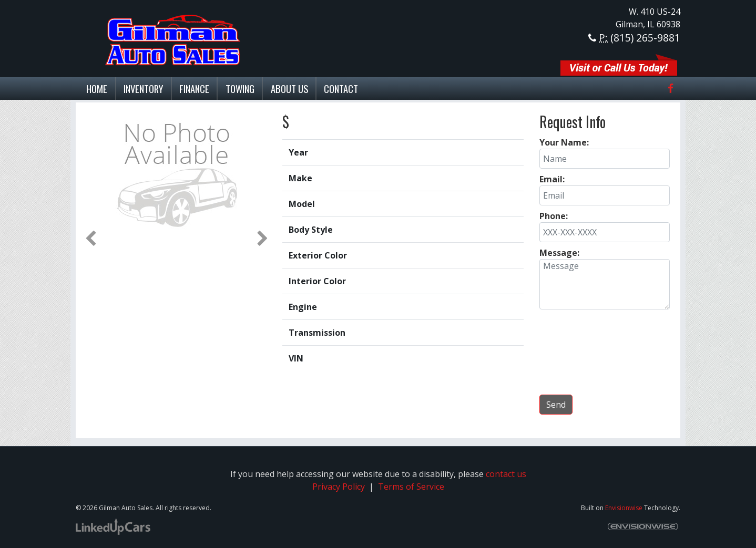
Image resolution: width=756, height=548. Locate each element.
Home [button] (97, 89)
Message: (559, 253)
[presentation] (605, 351)
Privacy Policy (339, 487)
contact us (506, 474)
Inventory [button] (143, 89)
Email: (552, 179)
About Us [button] (289, 89)
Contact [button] (341, 89)
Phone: (554, 216)
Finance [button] (194, 89)
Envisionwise (624, 508)
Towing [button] (240, 89)
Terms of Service (410, 487)
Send (556, 405)
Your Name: (564, 142)
